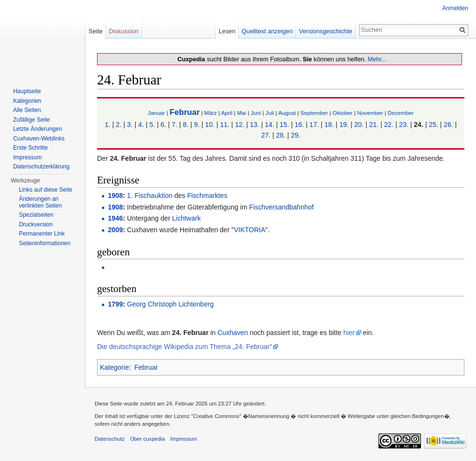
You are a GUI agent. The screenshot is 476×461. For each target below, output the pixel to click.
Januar (156, 113)
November (370, 113)
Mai (242, 113)
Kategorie (114, 367)
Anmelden (455, 8)
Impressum (27, 157)
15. (284, 125)
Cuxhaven (233, 333)
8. (186, 125)
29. (296, 135)
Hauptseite (27, 91)
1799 (115, 304)
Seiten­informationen (45, 243)
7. (175, 125)
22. (389, 125)
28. (281, 135)
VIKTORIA (249, 230)
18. (329, 125)
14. (269, 125)
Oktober (343, 113)
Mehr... (377, 59)
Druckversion (36, 224)
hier (349, 333)
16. (299, 125)
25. (433, 125)
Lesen (227, 31)
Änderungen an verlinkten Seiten (40, 202)
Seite (95, 31)
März (210, 113)
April (227, 113)
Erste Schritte (30, 148)
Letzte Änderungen (37, 129)
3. (130, 125)
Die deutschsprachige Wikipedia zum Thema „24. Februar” (184, 347)
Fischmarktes (207, 196)
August (287, 113)
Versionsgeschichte (325, 31)
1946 (115, 218)
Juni (256, 113)
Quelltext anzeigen (267, 31)
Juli (270, 113)
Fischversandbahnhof (281, 207)
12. (240, 125)
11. (225, 125)
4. (141, 125)
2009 (115, 230)
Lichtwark (187, 218)
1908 (115, 196)
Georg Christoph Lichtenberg (170, 304)
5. (152, 125)
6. (163, 125)
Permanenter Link (42, 234)
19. (344, 125)
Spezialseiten (36, 215)
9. (197, 125)
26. (448, 125)
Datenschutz (110, 439)
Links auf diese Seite (46, 190)
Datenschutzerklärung (41, 167)
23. (403, 125)
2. (119, 125)
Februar (184, 112)
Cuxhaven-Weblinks (39, 139)
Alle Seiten (27, 110)
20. (359, 125)
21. (374, 125)
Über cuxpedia (147, 439)
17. (314, 125)
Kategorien (27, 101)
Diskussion (124, 31)
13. (255, 125)
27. (266, 135)
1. (108, 125)
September (314, 113)
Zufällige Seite (31, 120)
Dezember (401, 113)
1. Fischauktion (150, 196)
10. (210, 125)
